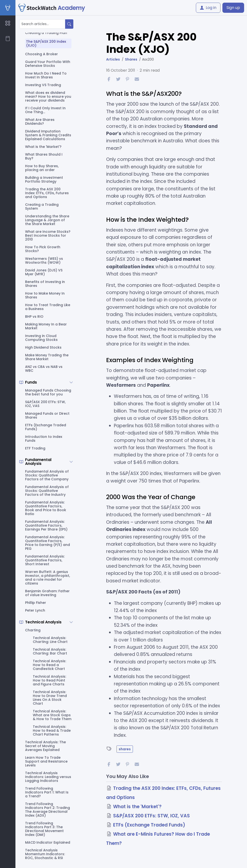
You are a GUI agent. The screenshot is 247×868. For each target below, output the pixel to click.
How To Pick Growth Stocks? (43, 249)
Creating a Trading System (42, 207)
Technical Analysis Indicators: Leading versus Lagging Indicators (48, 777)
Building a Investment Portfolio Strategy (44, 179)
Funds (31, 382)
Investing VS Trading (43, 85)
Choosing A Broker (41, 54)
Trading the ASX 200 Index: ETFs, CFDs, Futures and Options (47, 193)
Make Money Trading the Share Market (47, 357)
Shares (131, 59)
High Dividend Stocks (43, 347)
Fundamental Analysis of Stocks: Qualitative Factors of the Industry (47, 491)
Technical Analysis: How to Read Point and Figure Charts (49, 680)
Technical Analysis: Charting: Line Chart (50, 640)
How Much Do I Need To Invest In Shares (46, 75)
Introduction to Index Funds (44, 439)
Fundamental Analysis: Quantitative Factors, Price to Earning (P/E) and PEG (48, 543)
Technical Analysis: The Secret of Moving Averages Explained (45, 746)
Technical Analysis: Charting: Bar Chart (50, 651)
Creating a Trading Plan (46, 33)
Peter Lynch (35, 610)
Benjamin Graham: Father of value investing (47, 593)
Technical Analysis (43, 622)
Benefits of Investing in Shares (45, 284)
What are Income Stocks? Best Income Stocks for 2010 (48, 235)
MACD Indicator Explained (48, 842)
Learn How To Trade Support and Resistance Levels (46, 761)
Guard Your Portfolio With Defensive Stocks (48, 64)
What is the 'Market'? (43, 147)
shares (125, 749)
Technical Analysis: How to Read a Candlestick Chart (49, 665)
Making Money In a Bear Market (46, 326)
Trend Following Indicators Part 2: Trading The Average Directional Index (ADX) (48, 810)
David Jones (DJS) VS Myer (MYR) (44, 272)
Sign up (233, 8)
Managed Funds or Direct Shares (47, 415)
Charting (33, 630)
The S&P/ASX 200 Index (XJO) (46, 43)
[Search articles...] (42, 24)
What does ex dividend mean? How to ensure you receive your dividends (48, 96)
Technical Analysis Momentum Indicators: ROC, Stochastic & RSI (45, 854)
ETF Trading (35, 448)
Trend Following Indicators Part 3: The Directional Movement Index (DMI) (44, 829)
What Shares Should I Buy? (44, 156)
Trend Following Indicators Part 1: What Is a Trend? (47, 792)
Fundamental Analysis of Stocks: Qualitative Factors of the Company (47, 475)
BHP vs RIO (34, 317)
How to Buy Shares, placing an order (42, 168)
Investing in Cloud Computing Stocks (41, 338)
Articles (113, 59)
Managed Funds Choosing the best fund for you (48, 392)
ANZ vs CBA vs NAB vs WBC (44, 369)
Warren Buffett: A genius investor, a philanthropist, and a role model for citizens (48, 578)
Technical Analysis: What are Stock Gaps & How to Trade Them (52, 715)
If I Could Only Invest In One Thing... (45, 110)
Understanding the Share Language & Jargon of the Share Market (47, 220)
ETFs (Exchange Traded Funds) (46, 427)
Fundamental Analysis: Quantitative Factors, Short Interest (45, 560)
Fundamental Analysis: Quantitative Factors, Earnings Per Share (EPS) (46, 525)
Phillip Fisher (36, 603)
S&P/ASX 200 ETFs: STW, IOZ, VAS (45, 404)
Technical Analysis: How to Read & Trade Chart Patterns (52, 730)
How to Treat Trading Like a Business (48, 307)
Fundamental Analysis (38, 462)
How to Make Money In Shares (45, 295)
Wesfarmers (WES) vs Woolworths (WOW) (44, 261)
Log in (208, 8)
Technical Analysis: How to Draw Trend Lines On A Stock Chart (50, 698)
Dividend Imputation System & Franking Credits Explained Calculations (48, 135)
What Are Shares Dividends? (40, 122)
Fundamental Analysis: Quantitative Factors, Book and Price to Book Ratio (46, 508)
